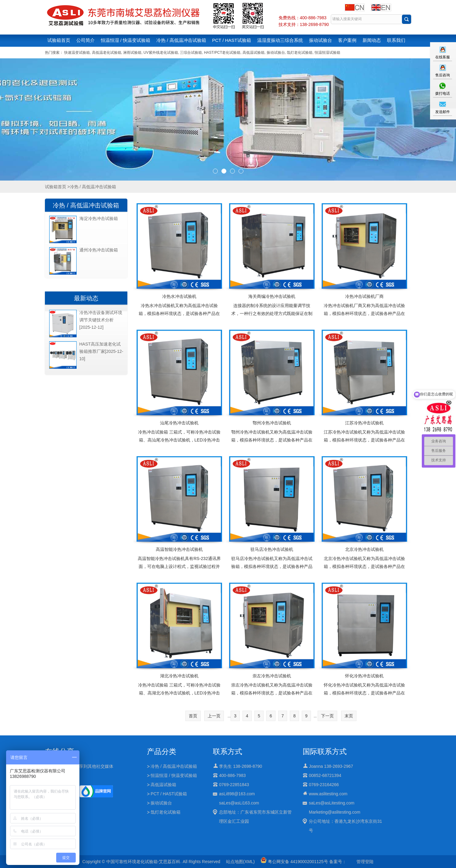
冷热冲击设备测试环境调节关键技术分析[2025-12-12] (101, 320)
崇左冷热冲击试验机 (272, 676)
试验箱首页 (59, 40)
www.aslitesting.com (328, 794)
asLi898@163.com (237, 794)
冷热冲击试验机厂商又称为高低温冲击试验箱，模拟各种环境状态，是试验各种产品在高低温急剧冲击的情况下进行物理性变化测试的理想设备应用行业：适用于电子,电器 (364, 317)
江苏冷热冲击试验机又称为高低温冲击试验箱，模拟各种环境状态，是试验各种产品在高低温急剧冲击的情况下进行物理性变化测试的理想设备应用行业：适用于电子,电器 (364, 444)
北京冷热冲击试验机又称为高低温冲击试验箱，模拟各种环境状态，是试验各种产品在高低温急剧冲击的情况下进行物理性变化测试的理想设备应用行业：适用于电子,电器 (364, 570)
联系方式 (228, 751)
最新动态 (86, 298)
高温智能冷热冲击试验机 (179, 549)
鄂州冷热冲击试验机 (272, 423)
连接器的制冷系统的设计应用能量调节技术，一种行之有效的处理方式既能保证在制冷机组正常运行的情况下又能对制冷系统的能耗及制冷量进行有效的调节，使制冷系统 (272, 317)
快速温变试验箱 (77, 53)
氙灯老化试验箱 (300, 53)
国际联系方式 (325, 751)
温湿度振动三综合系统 (280, 40)
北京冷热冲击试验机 (364, 549)
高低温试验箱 (254, 53)
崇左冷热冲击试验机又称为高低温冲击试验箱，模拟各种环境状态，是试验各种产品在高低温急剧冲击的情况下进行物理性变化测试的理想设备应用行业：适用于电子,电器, (272, 697)
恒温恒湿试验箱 (327, 53)
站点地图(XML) (240, 862)
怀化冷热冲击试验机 (364, 676)
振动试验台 (321, 40)
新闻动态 (372, 40)
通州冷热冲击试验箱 (99, 250)
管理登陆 (365, 862)
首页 (193, 716)
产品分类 (162, 751)
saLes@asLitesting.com (332, 803)
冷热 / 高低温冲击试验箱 (181, 40)
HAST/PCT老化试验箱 (222, 53)
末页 (349, 716)
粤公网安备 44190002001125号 (294, 862)
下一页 (327, 716)
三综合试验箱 (191, 53)
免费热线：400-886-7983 (303, 18)
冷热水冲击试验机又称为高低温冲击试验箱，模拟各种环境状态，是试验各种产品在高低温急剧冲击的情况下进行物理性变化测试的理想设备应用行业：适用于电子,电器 (179, 317)
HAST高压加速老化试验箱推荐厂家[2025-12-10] (101, 351)
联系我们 (396, 40)
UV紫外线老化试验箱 (161, 53)
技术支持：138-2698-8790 (304, 24)
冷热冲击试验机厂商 (364, 296)
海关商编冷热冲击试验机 (272, 296)
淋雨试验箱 (132, 53)
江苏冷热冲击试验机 (364, 423)
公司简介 (86, 40)
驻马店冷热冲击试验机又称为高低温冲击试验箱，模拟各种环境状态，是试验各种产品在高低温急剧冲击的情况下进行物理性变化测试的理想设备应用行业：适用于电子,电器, (272, 570)
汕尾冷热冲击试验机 (179, 423)
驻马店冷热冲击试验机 (272, 549)
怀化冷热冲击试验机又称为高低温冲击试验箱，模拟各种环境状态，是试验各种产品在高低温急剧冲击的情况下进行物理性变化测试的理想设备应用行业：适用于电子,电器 (364, 697)
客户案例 (347, 40)
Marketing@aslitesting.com (334, 812)
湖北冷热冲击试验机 (179, 676)
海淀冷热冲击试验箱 (99, 218)
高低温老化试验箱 (107, 53)
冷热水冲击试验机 (179, 296)
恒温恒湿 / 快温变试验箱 (126, 40)
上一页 (214, 716)
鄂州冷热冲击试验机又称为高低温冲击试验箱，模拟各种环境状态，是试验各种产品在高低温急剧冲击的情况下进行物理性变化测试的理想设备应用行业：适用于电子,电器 (272, 444)
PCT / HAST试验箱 (232, 40)
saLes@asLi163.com (239, 803)
